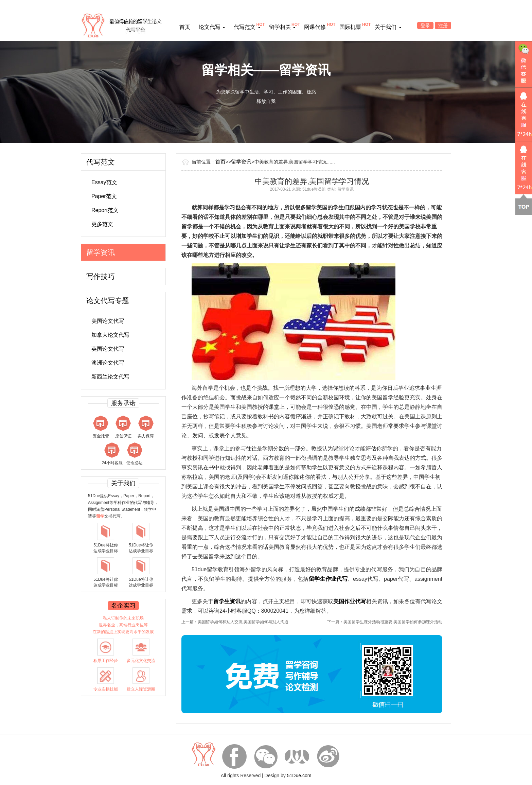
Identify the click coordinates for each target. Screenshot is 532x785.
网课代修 (315, 27)
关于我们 (388, 27)
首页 (185, 27)
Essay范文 (104, 182)
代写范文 (247, 27)
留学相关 (282, 27)
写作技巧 (101, 276)
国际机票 (350, 27)
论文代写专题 (108, 301)
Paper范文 (104, 196)
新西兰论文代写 (110, 377)
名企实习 (123, 606)
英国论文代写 (108, 349)
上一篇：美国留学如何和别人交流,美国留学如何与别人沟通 (235, 622)
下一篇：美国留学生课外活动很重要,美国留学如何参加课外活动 (385, 622)
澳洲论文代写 (108, 363)
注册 (443, 25)
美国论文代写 (108, 321)
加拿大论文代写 (110, 335)
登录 (425, 25)
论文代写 (212, 27)
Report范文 (105, 210)
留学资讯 (101, 252)
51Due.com (299, 775)
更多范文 (102, 224)
